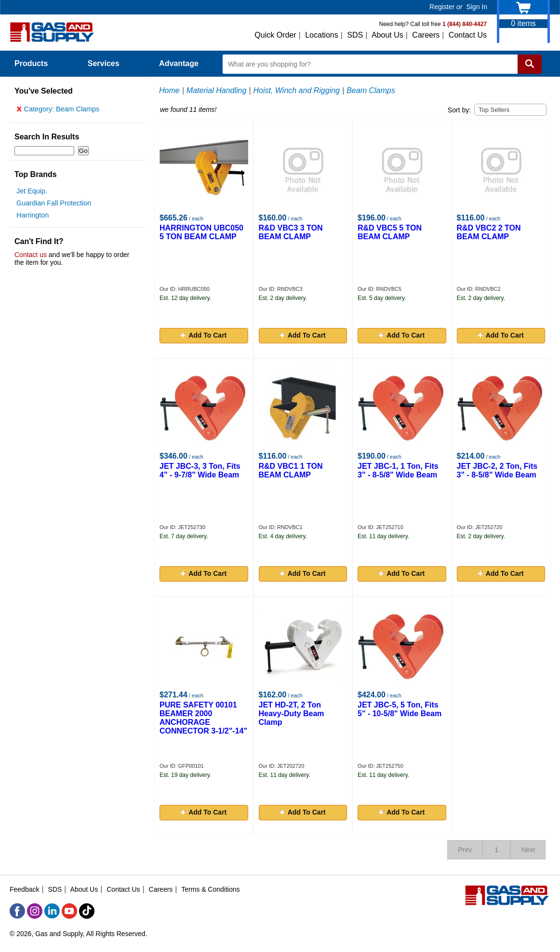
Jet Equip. (32, 193)
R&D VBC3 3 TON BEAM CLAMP (291, 232)
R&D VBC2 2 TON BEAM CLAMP (489, 232)
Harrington (33, 218)
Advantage (179, 63)
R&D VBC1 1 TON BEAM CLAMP (291, 470)
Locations (322, 35)
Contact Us (468, 35)
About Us (387, 35)
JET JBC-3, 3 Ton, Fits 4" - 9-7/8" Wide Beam (200, 470)
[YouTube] (69, 911)
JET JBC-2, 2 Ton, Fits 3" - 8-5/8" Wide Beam (497, 470)
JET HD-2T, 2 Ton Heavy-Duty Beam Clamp (292, 714)
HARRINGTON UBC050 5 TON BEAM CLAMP (201, 232)
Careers (426, 35)
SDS (355, 35)
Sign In (477, 7)
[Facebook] (17, 911)
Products (37, 63)
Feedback (24, 889)
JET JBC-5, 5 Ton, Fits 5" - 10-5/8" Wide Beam (400, 709)
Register (442, 7)
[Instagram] (35, 911)
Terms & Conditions (210, 889)
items (523, 23)
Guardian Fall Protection (54, 205)
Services (109, 63)
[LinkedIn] (52, 911)
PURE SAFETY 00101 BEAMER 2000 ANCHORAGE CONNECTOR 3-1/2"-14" (203, 718)
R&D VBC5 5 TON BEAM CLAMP (390, 232)
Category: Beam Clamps (58, 111)
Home (169, 90)
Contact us (31, 257)
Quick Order (275, 35)
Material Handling (217, 90)
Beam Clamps (371, 90)
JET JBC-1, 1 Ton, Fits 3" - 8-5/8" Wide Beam (398, 470)
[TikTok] (87, 911)
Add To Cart (204, 335)
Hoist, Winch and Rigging (297, 90)
